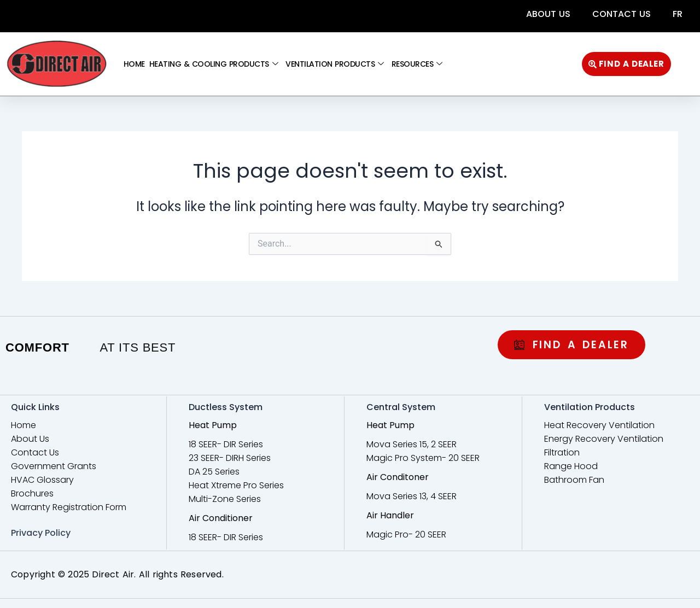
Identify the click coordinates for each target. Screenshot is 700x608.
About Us (548, 14)
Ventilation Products (335, 64)
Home (134, 64)
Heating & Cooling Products (214, 64)
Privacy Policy (41, 533)
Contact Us (622, 14)
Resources (417, 64)
